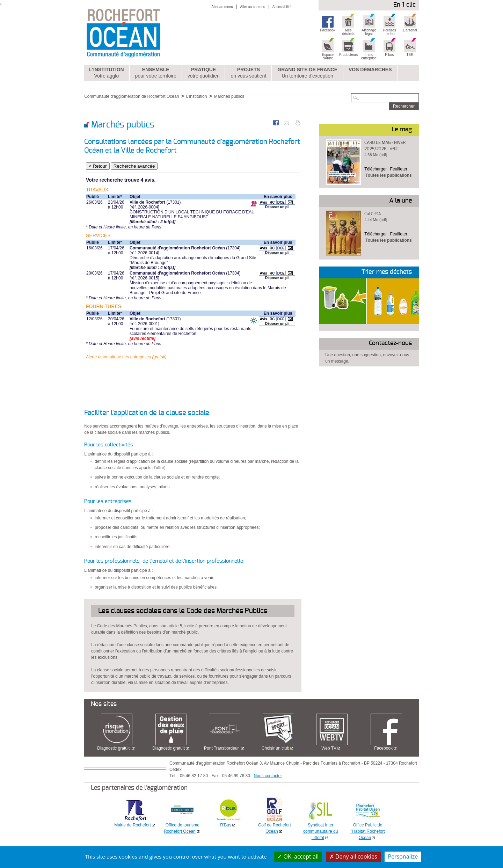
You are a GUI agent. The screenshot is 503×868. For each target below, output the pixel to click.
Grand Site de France (307, 73)
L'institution (107, 73)
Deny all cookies (353, 856)
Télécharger (376, 169)
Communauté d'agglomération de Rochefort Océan (132, 96)
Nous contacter (268, 776)
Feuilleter (399, 169)
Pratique (204, 73)
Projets (248, 73)
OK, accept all (298, 856)
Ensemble (156, 73)
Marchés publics (229, 96)
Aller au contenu (253, 7)
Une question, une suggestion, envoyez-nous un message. (367, 358)
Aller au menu (222, 7)
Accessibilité (282, 7)
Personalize (403, 856)
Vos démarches (370, 70)
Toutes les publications (388, 175)
